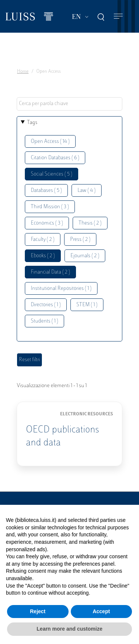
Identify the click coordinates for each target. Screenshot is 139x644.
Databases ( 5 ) (46, 191)
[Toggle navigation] (118, 17)
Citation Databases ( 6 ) (55, 158)
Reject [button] (38, 611)
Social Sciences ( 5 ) (52, 174)
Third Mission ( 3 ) (50, 207)
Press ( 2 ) (80, 240)
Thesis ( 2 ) (90, 223)
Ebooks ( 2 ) (43, 256)
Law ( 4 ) (87, 191)
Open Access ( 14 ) (50, 142)
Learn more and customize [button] (69, 629)
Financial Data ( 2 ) (50, 272)
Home (23, 72)
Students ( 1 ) (44, 321)
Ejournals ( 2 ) (85, 256)
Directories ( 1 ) (46, 305)
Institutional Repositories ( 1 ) (61, 289)
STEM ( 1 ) (87, 305)
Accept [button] (101, 611)
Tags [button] (32, 123)
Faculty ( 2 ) (43, 240)
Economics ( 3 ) (47, 223)
